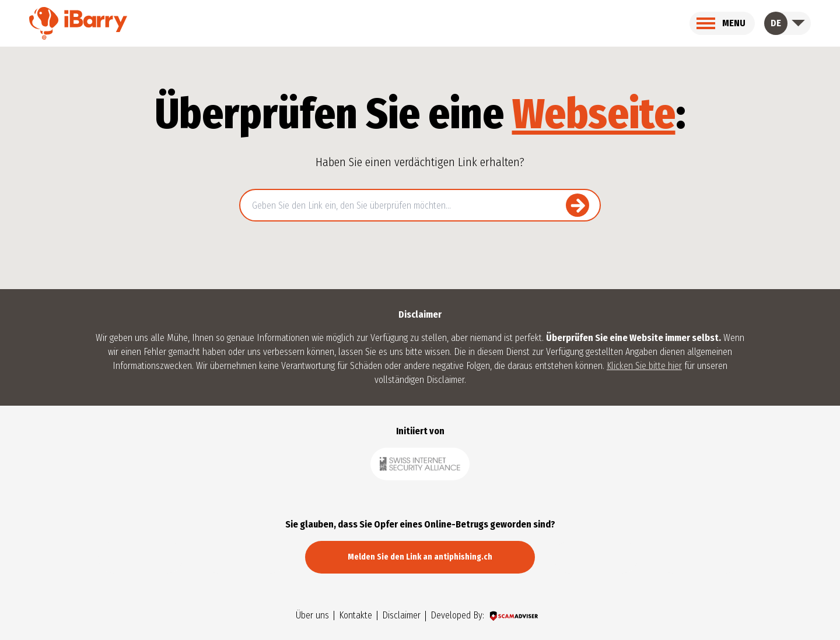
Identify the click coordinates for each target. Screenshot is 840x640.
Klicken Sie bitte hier (644, 366)
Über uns (312, 616)
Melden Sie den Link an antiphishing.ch (420, 557)
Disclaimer (401, 616)
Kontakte (356, 616)
